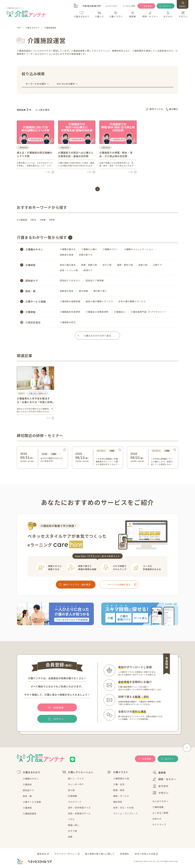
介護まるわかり (29, 772)
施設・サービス (121, 796)
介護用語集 (158, 807)
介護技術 (27, 784)
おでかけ (160, 786)
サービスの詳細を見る (119, 585)
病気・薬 (27, 796)
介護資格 (27, 808)
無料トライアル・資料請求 (77, 585)
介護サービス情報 (32, 802)
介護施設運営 (23, 147)
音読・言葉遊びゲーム (79, 813)
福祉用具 (118, 802)
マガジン (160, 793)
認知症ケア (28, 790)
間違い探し (74, 825)
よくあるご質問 (129, 6)
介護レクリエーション (78, 772)
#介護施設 (22, 220)
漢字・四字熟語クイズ (79, 808)
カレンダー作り (76, 784)
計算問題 (73, 796)
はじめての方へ (112, 6)
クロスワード (75, 802)
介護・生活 (119, 784)
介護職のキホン (31, 779)
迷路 (70, 837)
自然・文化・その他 (123, 808)
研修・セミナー (164, 779)
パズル (71, 819)
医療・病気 (119, 790)
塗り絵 (71, 790)
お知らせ (157, 819)
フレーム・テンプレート (126, 813)
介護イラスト (118, 772)
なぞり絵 (73, 831)
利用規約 (124, 854)
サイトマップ (159, 824)
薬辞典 (159, 772)
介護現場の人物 (121, 778)
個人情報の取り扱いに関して (100, 854)
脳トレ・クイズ (76, 778)
